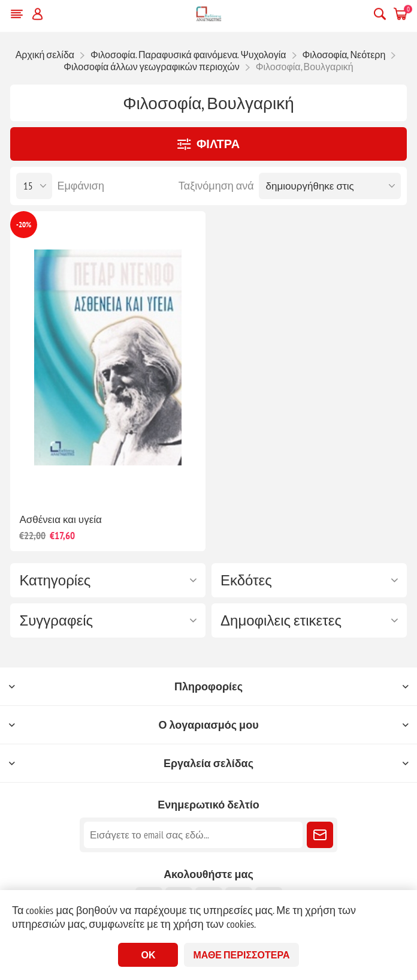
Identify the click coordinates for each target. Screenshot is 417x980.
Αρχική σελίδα (45, 55)
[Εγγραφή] (193, 835)
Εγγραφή (320, 835)
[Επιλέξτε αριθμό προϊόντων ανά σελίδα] (34, 186)
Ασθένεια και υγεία (60, 519)
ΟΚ (148, 955)
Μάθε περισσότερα (241, 955)
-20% (24, 225)
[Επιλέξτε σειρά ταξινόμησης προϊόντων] (330, 186)
